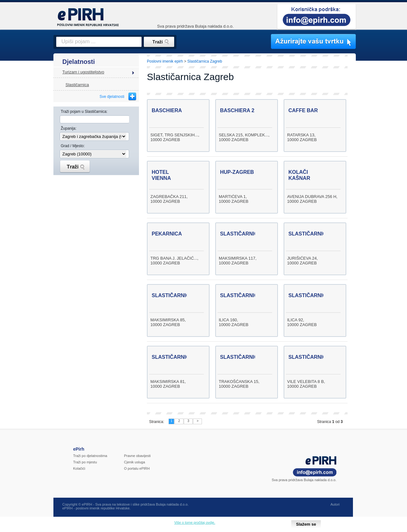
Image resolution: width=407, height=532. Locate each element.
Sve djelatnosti (112, 97)
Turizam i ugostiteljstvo (83, 72)
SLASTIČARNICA (241, 234)
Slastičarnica (77, 85)
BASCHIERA (167, 110)
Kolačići (79, 468)
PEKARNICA (167, 234)
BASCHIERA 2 (237, 110)
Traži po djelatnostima (90, 456)
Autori (335, 504)
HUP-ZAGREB (237, 172)
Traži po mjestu (85, 462)
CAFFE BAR (303, 110)
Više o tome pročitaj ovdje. (195, 522)
